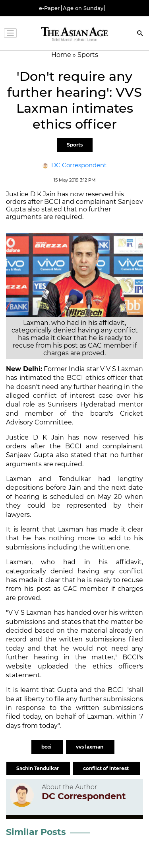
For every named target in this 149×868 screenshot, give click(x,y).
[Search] (140, 34)
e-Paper (49, 8)
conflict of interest (106, 768)
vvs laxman (90, 747)
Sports (75, 145)
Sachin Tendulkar (38, 768)
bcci (47, 747)
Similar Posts (36, 832)
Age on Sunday (83, 8)
